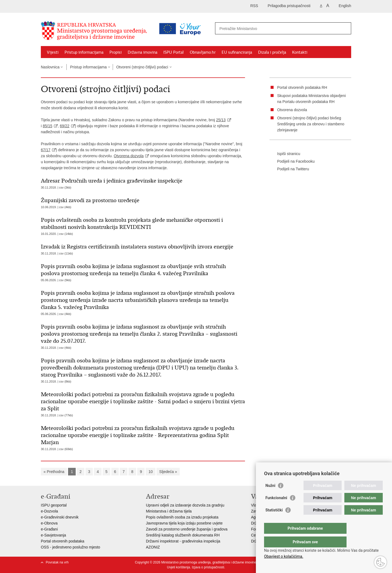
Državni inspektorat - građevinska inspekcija (183, 541)
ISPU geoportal (54, 505)
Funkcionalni (276, 509)
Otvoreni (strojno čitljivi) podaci (142, 67)
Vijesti (53, 52)
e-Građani (49, 529)
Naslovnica (50, 67)
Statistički (274, 521)
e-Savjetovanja (53, 535)
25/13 (221, 120)
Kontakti (300, 52)
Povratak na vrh (57, 562)
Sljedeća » (168, 472)
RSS (254, 6)
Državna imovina (143, 52)
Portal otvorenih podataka (63, 541)
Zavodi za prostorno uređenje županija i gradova (187, 529)
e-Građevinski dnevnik (60, 517)
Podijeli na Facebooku (292, 162)
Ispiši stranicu (285, 154)
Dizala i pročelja (272, 52)
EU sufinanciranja (237, 52)
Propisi (116, 52)
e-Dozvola (49, 511)
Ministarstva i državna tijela (169, 511)
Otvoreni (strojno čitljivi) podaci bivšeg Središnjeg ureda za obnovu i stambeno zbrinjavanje (311, 124)
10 (151, 472)
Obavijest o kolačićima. (284, 556)
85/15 (48, 126)
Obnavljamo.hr (203, 52)
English (345, 6)
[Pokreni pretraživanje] (345, 28)
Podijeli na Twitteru (289, 169)
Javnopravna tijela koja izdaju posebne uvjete (184, 523)
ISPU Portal (174, 52)
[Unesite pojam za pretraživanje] (260, 28)
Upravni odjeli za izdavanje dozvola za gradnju (185, 505)
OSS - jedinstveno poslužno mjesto (71, 547)
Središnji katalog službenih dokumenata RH (183, 535)
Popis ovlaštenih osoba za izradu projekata (182, 517)
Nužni (270, 496)
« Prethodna (54, 472)
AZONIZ (153, 547)
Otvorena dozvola (129, 156)
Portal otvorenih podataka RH (302, 87)
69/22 (65, 126)
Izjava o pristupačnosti (208, 567)
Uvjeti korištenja (178, 567)
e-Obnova (49, 523)
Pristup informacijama (84, 52)
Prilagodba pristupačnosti (289, 6)
